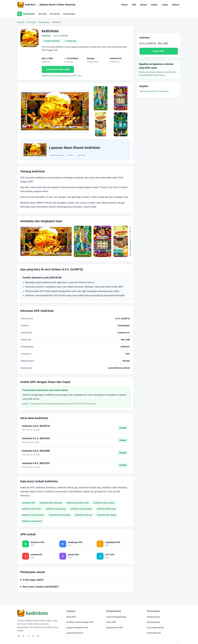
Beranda (43, 14)
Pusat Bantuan (154, 633)
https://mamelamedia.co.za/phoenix (154, 91)
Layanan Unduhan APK (77, 628)
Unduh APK (159, 51)
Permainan (55, 14)
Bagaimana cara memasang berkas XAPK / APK (62, 76)
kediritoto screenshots (32, 521)
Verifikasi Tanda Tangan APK (80, 622)
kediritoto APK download (51, 503)
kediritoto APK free (84, 515)
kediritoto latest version (104, 503)
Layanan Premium (75, 633)
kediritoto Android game (81, 509)
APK (134, 5)
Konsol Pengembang (116, 617)
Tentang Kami (153, 617)
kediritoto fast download (60, 515)
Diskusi (176, 5)
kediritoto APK (29, 503)
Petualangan (69, 14)
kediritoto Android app (56, 509)
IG (24, 636)
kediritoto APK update (107, 515)
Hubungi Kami (153, 622)
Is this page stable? (33, 580)
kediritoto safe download (33, 515)
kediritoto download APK (78, 503)
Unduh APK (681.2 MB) (58, 69)
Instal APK (71, 617)
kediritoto (46, 36)
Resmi (125, 5)
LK (38, 636)
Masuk (144, 5)
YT (33, 636)
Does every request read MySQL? (41, 587)
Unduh (154, 5)
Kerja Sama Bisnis (155, 628)
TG (19, 636)
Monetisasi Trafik (115, 628)
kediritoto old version (32, 509)
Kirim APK (111, 622)
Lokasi (165, 5)
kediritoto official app (106, 509)
